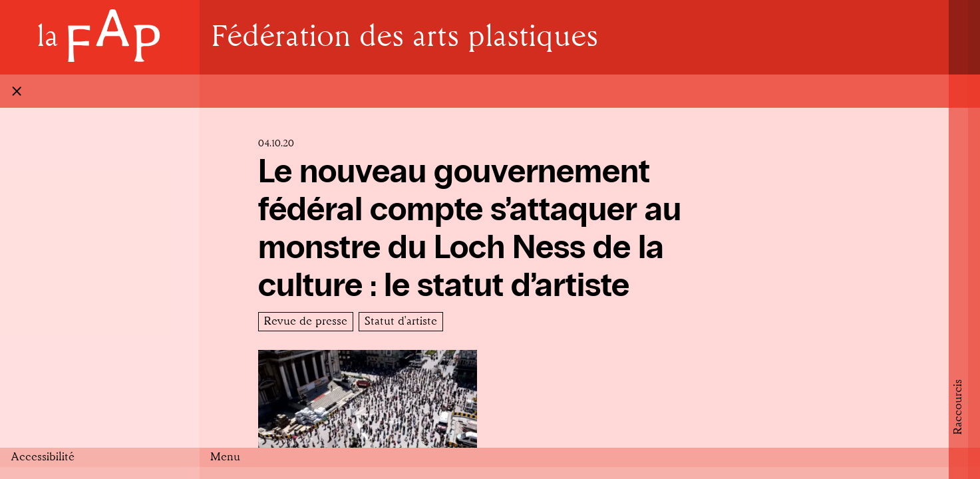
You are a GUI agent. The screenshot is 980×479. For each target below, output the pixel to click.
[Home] (100, 38)
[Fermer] (490, 91)
